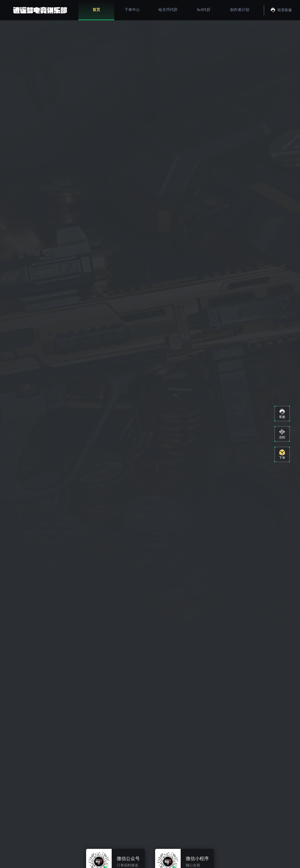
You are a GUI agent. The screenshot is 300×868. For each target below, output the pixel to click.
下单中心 (132, 10)
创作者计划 (240, 10)
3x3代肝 (204, 10)
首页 (96, 10)
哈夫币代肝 (168, 10)
